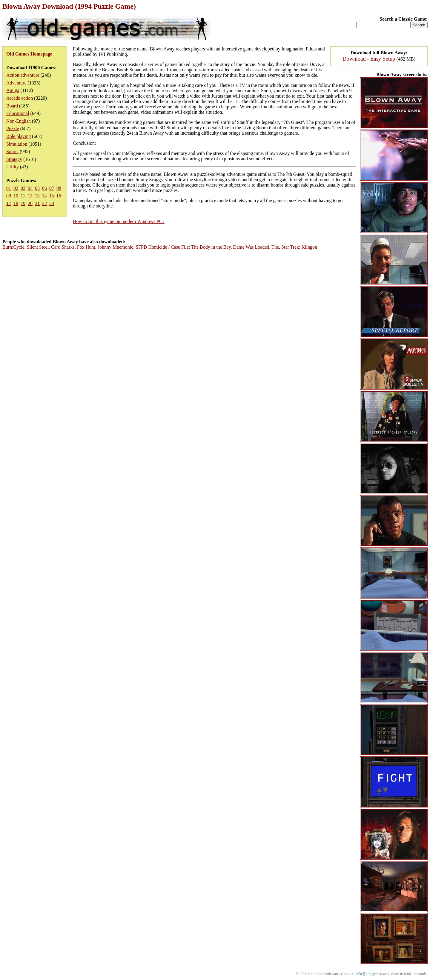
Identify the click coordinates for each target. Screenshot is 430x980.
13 (37, 196)
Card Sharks (63, 247)
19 (23, 203)
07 (52, 188)
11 (23, 196)
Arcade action (20, 98)
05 (37, 188)
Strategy (14, 159)
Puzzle (13, 129)
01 (9, 188)
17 (9, 203)
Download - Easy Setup (369, 59)
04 (30, 188)
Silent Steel (38, 247)
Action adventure (23, 75)
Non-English (19, 121)
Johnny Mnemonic (116, 247)
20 (30, 203)
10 (16, 196)
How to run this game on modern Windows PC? (119, 221)
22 (44, 203)
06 (44, 188)
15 (51, 196)
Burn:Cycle (13, 247)
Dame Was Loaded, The (256, 247)
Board (12, 106)
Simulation (17, 144)
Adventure (16, 83)
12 (30, 196)
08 (59, 188)
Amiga (13, 90)
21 (37, 203)
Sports (12, 151)
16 (59, 196)
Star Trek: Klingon (299, 247)
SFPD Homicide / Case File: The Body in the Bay (183, 247)
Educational (18, 113)
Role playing (19, 136)
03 (23, 188)
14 (44, 196)
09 (9, 196)
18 (16, 203)
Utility (13, 167)
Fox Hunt (86, 247)
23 (52, 203)
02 (16, 188)
